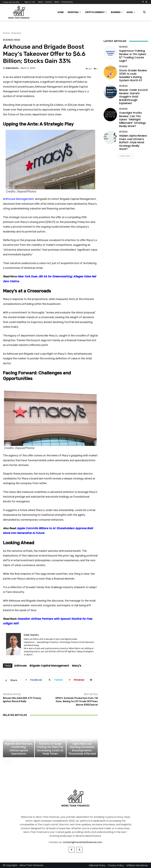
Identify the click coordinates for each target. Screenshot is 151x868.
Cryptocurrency (18, 737)
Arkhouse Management (18, 199)
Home (6, 33)
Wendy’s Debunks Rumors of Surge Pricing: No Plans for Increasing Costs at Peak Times (50, 747)
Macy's (77, 666)
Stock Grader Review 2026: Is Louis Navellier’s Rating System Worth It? (133, 75)
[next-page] (10, 762)
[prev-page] (5, 762)
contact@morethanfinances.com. (83, 842)
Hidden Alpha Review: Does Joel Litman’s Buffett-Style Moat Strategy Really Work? (133, 142)
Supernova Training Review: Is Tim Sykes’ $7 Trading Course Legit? (133, 56)
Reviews (123, 47)
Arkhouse (20, 666)
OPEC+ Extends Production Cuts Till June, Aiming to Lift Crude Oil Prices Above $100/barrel (77, 701)
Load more (126, 156)
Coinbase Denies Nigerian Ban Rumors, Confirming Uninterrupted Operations (19, 747)
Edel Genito (12, 68)
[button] (144, 12)
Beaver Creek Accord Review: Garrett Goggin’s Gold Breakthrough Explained (133, 97)
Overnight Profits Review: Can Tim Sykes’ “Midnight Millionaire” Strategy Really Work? (132, 119)
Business (16, 33)
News (17, 40)
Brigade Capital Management (49, 666)
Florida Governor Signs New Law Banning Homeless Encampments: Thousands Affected (82, 747)
